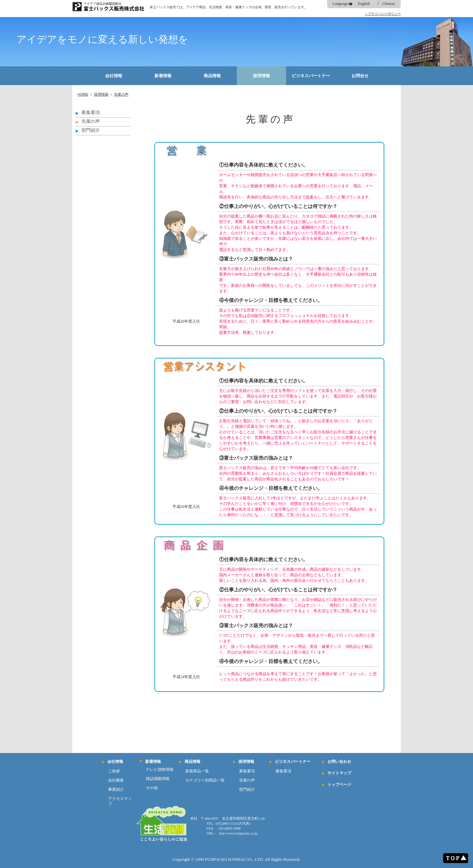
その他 (152, 788)
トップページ (339, 785)
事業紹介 (116, 789)
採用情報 (261, 76)
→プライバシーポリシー (383, 14)
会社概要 (116, 780)
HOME (83, 94)
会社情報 (114, 76)
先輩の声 (121, 94)
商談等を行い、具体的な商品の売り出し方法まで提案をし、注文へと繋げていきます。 (296, 197)
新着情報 (163, 76)
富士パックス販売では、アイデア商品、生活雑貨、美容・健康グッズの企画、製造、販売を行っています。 (229, 7)
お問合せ (360, 76)
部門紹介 (91, 130)
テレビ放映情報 (160, 769)
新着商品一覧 (197, 771)
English (364, 4)
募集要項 (91, 113)
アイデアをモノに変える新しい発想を (102, 39)
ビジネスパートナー (311, 76)
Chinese (389, 4)
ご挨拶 (114, 771)
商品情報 (212, 76)
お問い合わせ (339, 762)
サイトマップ (339, 773)
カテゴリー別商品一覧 (205, 780)
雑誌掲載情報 (158, 779)
